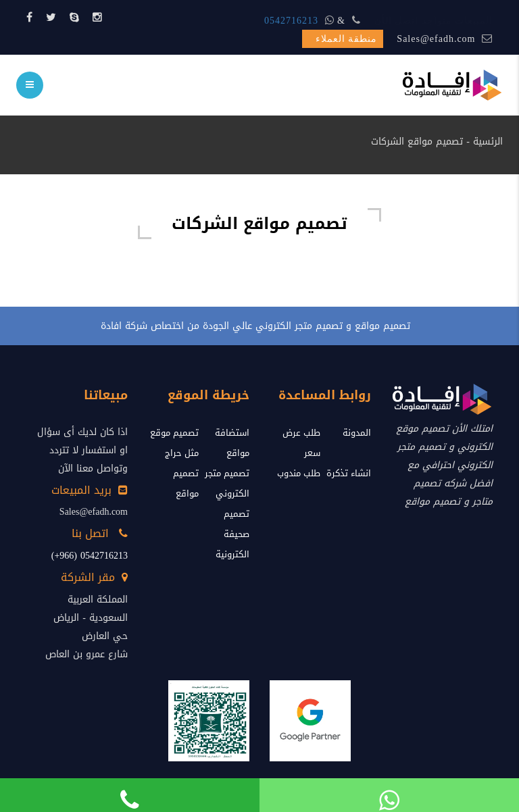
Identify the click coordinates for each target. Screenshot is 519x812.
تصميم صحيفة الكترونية (232, 534)
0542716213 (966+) (90, 556)
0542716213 (291, 21)
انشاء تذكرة (349, 473)
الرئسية (488, 142)
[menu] (30, 85)
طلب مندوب (299, 473)
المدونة (357, 433)
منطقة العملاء (347, 39)
